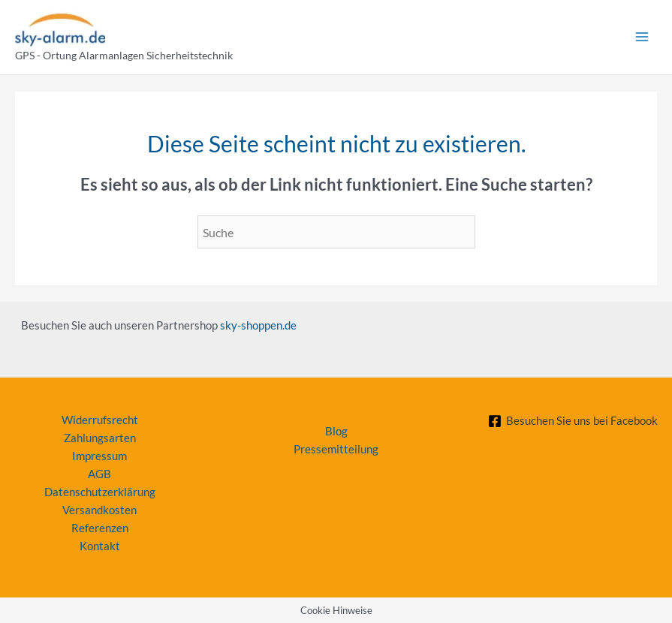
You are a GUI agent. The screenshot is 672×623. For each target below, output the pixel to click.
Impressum (99, 456)
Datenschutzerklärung (100, 492)
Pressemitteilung (336, 449)
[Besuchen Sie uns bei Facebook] (573, 421)
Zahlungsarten (100, 438)
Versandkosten (99, 510)
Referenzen (100, 528)
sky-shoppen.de (258, 325)
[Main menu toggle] (642, 37)
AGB (99, 474)
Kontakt (100, 546)
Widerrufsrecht (100, 420)
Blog (336, 431)
